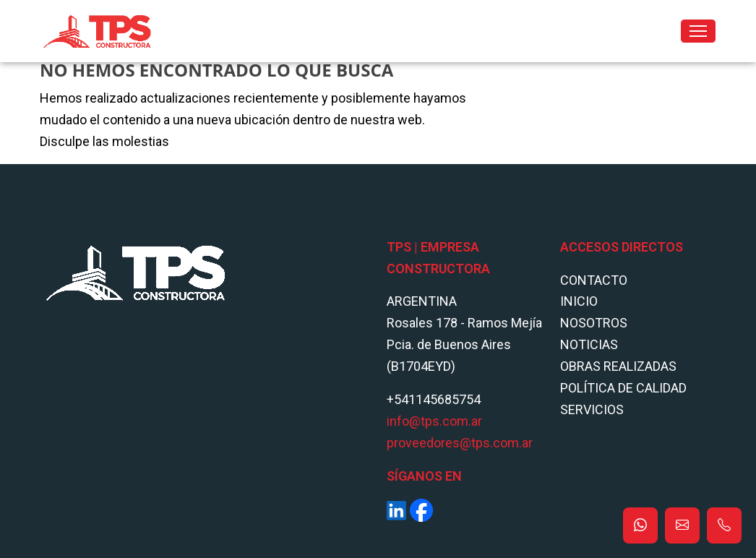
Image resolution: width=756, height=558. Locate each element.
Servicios (592, 409)
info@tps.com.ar (434, 421)
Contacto (594, 280)
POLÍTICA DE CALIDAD (623, 388)
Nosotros (594, 323)
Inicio (579, 301)
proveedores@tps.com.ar (460, 443)
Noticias (589, 344)
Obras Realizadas (618, 366)
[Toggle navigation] (698, 31)
